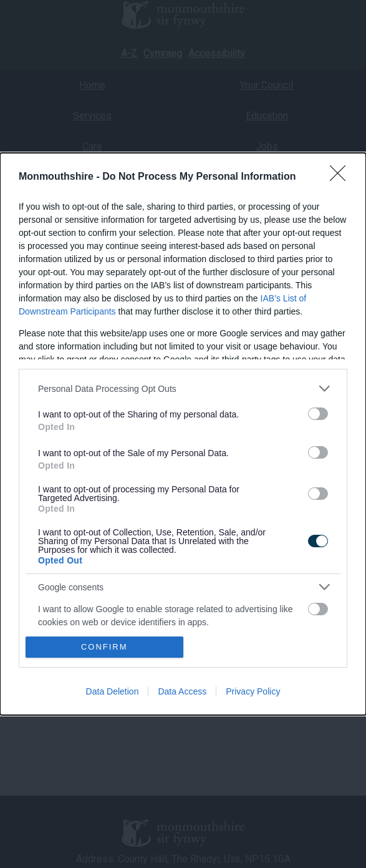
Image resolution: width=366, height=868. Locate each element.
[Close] (342, 177)
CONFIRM (104, 646)
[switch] (318, 414)
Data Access (182, 691)
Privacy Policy (253, 691)
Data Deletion (113, 691)
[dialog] (183, 434)
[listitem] (183, 388)
